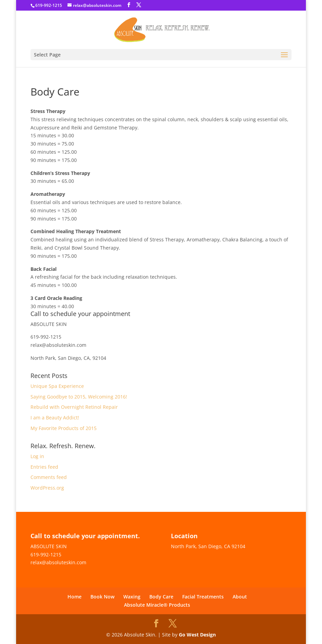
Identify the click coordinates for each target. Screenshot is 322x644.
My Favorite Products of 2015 (64, 428)
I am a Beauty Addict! (55, 418)
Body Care (161, 597)
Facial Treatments (203, 597)
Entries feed (44, 467)
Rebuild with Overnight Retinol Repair (74, 407)
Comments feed (49, 477)
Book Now (102, 597)
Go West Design (197, 635)
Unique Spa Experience (57, 386)
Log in (37, 456)
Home (75, 597)
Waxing (132, 597)
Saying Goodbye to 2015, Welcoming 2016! (79, 397)
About (240, 597)
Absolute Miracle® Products (157, 605)
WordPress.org (47, 488)
